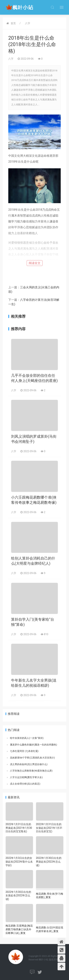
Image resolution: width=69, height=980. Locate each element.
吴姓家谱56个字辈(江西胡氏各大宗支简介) (32, 758)
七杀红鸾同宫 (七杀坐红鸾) (24, 751)
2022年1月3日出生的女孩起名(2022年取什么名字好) (19, 862)
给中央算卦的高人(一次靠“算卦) (27, 738)
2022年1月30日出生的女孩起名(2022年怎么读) (18, 895)
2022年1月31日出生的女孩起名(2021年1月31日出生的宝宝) (49, 828)
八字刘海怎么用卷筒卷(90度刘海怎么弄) (31, 771)
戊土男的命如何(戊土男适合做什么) (29, 764)
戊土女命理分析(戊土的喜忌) (25, 784)
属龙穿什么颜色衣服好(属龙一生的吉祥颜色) (33, 745)
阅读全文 (35, 263)
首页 (13, 23)
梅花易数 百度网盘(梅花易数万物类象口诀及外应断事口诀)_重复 (19, 929)
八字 (28, 23)
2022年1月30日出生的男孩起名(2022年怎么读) (49, 862)
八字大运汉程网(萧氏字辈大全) (26, 777)
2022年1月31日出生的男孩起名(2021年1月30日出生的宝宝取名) (19, 828)
